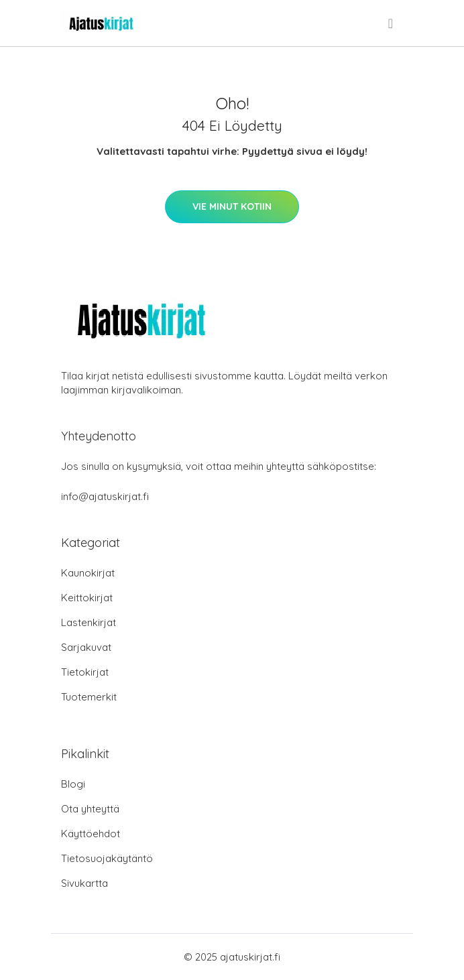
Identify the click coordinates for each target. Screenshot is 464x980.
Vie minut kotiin (232, 206)
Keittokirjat (87, 598)
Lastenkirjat (89, 622)
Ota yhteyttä (90, 809)
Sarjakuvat (86, 647)
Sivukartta (84, 883)
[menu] (392, 23)
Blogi (73, 784)
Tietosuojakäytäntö (107, 858)
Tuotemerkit (89, 697)
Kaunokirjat (88, 573)
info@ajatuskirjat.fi (105, 496)
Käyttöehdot (91, 834)
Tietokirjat (85, 672)
